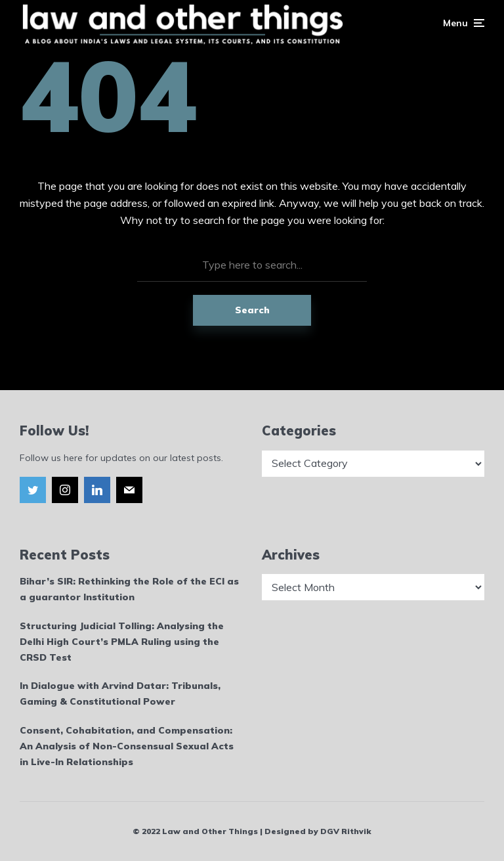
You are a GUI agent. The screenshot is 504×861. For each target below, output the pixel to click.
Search (252, 310)
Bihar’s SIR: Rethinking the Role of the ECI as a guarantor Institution (129, 589)
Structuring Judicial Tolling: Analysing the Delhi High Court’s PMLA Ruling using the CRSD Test (122, 642)
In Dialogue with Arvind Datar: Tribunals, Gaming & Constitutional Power (120, 694)
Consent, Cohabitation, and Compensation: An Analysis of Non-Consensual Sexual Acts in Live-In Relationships (127, 746)
